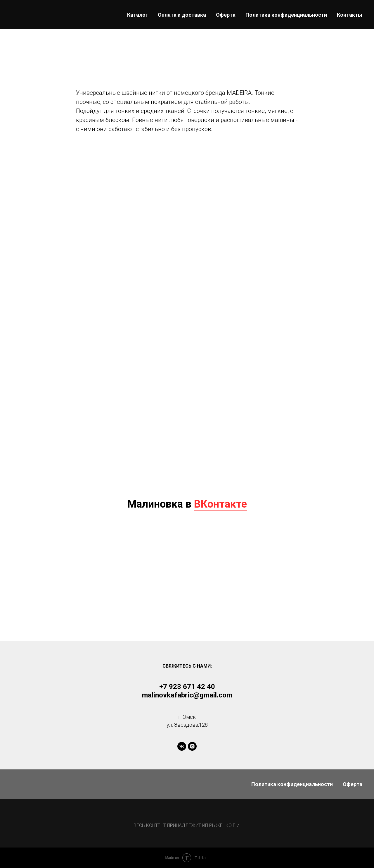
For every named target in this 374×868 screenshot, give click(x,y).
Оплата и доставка (182, 15)
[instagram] (192, 746)
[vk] (182, 746)
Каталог (137, 15)
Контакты (350, 15)
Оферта (226, 15)
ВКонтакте (220, 504)
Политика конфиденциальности (286, 15)
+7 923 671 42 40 (187, 687)
